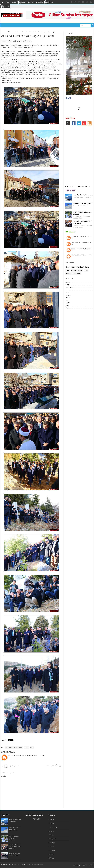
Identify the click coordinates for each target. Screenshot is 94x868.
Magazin (74, 270)
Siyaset (68, 274)
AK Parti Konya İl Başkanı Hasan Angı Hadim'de (15, 846)
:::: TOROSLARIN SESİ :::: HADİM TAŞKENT (13, 865)
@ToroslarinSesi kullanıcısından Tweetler (78, 186)
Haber (21, 747)
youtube (85, 124)
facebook (74, 124)
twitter (79, 124)
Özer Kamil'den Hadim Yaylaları (82, 204)
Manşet (26, 747)
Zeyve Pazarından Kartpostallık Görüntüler (14, 838)
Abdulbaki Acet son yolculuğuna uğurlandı (27, 36)
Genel (16, 747)
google (69, 124)
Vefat (32, 747)
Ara (92, 25)
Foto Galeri (9, 747)
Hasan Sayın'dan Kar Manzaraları (83, 195)
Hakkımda (84, 865)
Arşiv (91, 865)
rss (90, 124)
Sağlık (86, 270)
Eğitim (73, 267)
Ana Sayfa (77, 865)
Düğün (68, 267)
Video (79, 274)
